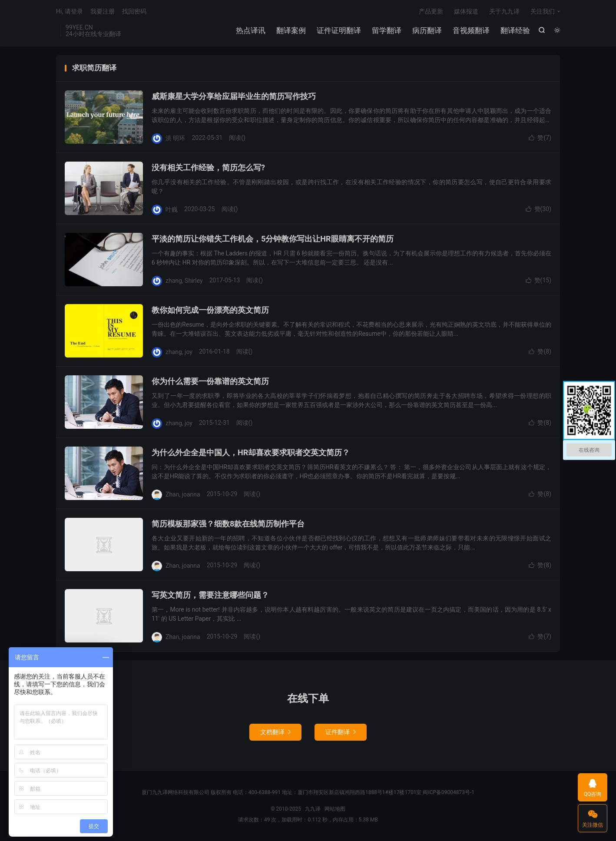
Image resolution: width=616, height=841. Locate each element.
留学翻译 (387, 30)
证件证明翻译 (339, 30)
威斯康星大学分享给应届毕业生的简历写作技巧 (234, 96)
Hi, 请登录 (70, 11)
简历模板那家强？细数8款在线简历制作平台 (228, 524)
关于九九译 (504, 11)
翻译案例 (291, 30)
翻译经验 (515, 30)
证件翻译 (341, 732)
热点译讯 (251, 30)
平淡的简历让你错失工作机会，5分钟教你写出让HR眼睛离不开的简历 (273, 239)
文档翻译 (275, 732)
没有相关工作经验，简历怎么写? (208, 167)
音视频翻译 (471, 30)
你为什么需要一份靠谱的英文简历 (210, 381)
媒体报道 (466, 11)
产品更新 (431, 11)
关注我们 (543, 11)
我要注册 (103, 11)
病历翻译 (427, 30)
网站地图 (335, 809)
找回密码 (134, 11)
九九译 (313, 809)
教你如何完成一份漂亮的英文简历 (210, 310)
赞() (540, 138)
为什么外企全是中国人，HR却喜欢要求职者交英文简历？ (251, 452)
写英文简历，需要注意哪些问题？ (210, 595)
